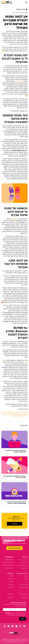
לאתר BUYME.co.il (23, 594)
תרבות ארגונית (19, 81)
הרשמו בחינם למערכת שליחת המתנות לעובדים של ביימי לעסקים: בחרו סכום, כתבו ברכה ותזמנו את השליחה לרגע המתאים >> (15, 414)
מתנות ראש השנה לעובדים (8, 565)
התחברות (25, 579)
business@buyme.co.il (22, 566)
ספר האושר (11, 579)
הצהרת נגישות (10, 597)
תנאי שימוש (11, 594)
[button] (26, 2)
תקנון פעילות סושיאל (23, 587)
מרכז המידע (11, 587)
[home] (7, 2)
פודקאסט (11, 576)
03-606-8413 (24, 568)
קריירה (26, 582)
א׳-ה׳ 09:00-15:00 (23, 560)
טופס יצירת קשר (24, 563)
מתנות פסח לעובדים (9, 568)
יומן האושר (11, 582)
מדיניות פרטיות (24, 597)
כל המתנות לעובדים (9, 559)
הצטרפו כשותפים (24, 584)
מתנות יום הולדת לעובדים (8, 562)
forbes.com (15, 219)
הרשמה (26, 576)
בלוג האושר (11, 584)
